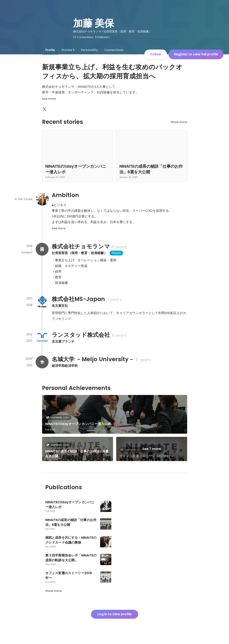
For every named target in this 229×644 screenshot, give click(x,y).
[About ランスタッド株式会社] (42, 338)
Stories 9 (68, 50)
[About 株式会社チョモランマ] (42, 249)
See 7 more (152, 449)
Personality (89, 50)
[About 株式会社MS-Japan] (42, 302)
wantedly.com (59, 417)
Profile (50, 50)
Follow (156, 54)
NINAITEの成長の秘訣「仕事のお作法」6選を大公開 (77, 454)
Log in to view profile (115, 614)
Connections (114, 50)
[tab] (50, 50)
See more (49, 99)
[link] (115, 414)
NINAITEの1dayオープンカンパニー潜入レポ (78, 424)
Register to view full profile (196, 54)
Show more (179, 122)
